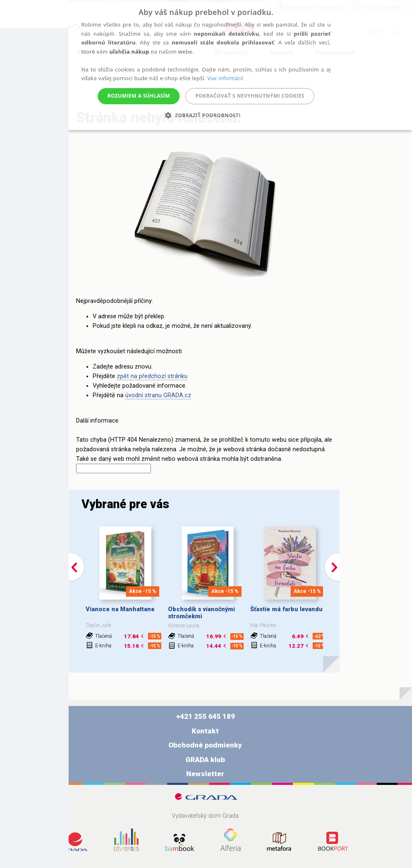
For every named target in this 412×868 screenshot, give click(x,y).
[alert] (206, 65)
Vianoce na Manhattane (120, 609)
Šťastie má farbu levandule (289, 609)
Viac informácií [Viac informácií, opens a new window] (225, 78)
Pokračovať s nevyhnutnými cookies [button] (250, 96)
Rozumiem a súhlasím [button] (139, 96)
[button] (206, 115)
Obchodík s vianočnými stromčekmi (201, 613)
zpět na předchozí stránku (152, 376)
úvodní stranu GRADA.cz (158, 395)
